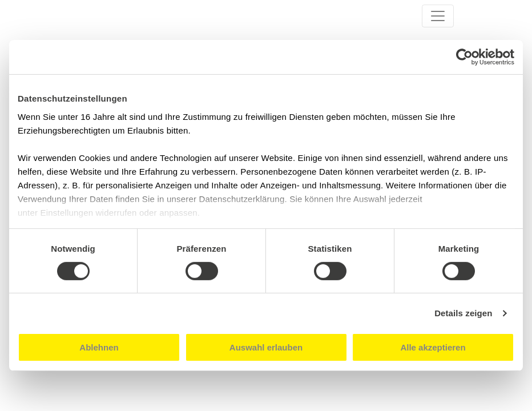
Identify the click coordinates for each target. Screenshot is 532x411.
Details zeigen (463, 313)
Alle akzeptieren (433, 347)
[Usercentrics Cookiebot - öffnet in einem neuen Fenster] (464, 57)
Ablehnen (99, 347)
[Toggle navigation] (438, 16)
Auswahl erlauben (266, 347)
